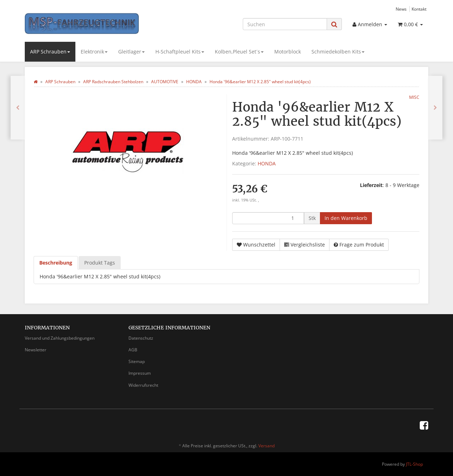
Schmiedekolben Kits (338, 52)
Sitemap (137, 361)
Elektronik (94, 52)
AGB (133, 350)
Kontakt (419, 9)
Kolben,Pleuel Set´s (239, 52)
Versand (266, 446)
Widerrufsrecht (143, 385)
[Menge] (268, 218)
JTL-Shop (414, 464)
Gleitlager (131, 52)
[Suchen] (285, 24)
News (401, 9)
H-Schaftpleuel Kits (180, 52)
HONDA (267, 163)
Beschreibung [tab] (56, 263)
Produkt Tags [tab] (100, 263)
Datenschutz (141, 338)
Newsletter (36, 350)
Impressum (140, 373)
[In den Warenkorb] (346, 218)
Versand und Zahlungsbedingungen (60, 338)
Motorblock (288, 52)
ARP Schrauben (50, 52)
